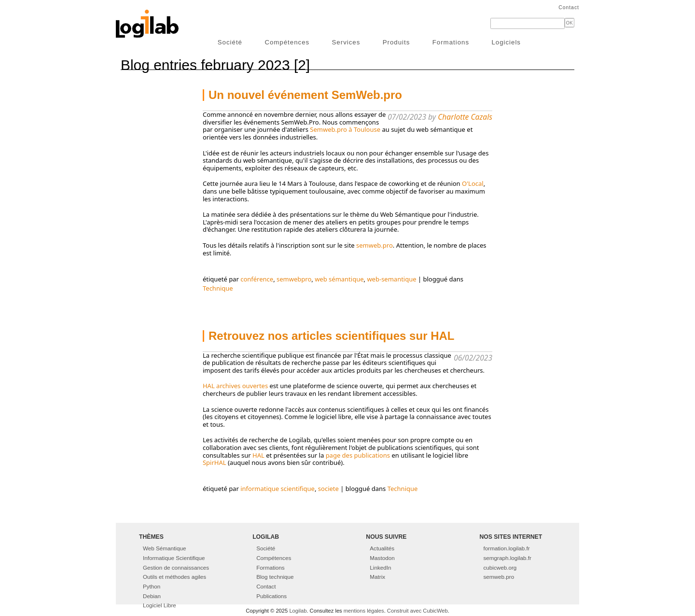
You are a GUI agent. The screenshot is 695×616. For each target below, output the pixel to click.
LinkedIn (380, 567)
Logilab (298, 611)
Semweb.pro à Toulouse (345, 129)
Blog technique (275, 577)
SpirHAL (215, 462)
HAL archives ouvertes (235, 386)
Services (346, 42)
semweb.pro (375, 245)
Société (230, 42)
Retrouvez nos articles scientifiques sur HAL (331, 336)
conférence (257, 279)
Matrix (377, 577)
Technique (218, 288)
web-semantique (391, 279)
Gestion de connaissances (176, 567)
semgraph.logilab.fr (507, 558)
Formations (451, 42)
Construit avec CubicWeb (417, 611)
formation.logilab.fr (507, 548)
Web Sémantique (164, 548)
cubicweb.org (500, 567)
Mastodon (382, 558)
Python (152, 586)
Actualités (382, 548)
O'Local (473, 183)
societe (328, 489)
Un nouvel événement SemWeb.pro (305, 95)
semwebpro (294, 279)
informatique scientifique (278, 489)
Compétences (287, 42)
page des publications (358, 455)
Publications (271, 596)
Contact (569, 7)
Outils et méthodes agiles (174, 577)
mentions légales (364, 611)
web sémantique (339, 279)
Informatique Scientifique (174, 558)
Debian (152, 596)
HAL (258, 455)
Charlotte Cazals (465, 117)
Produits (396, 42)
